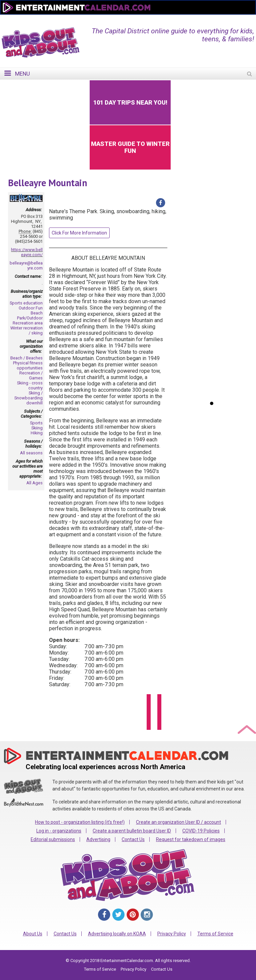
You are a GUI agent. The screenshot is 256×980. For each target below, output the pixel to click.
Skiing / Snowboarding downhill (28, 398)
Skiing (37, 428)
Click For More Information (79, 233)
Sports (36, 423)
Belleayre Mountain (47, 183)
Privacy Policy (172, 934)
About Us (33, 934)
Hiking (37, 433)
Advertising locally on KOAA (117, 934)
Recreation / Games (31, 375)
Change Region (173, 19)
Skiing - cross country (30, 385)
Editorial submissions (53, 839)
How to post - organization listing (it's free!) (80, 822)
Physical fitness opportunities (28, 365)
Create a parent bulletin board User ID (132, 831)
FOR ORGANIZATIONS (222, 19)
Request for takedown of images (191, 839)
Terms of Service (215, 934)
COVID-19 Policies (201, 831)
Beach (37, 313)
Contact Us (133, 839)
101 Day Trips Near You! (130, 102)
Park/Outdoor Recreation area (28, 320)
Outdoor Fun (31, 308)
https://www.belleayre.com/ (27, 252)
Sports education (26, 303)
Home (140, 19)
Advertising (98, 839)
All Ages (34, 483)
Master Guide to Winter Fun (130, 147)
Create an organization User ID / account (178, 822)
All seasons (31, 453)
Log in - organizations (59, 831)
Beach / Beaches (26, 358)
